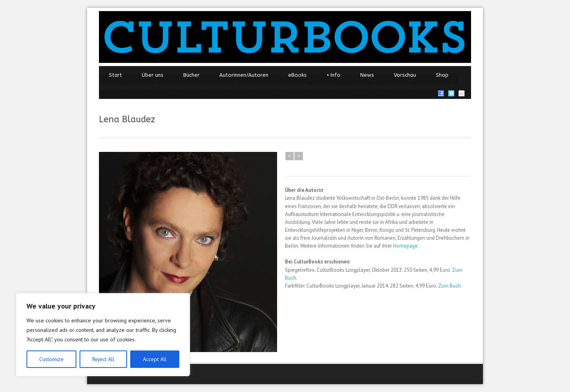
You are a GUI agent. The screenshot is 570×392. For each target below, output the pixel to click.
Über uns (153, 75)
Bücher (191, 75)
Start (115, 75)
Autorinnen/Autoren (244, 75)
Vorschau (405, 75)
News (367, 75)
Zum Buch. (450, 286)
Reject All (103, 359)
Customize (51, 359)
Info (333, 75)
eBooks (297, 75)
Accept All (155, 359)
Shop (442, 75)
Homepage (405, 246)
